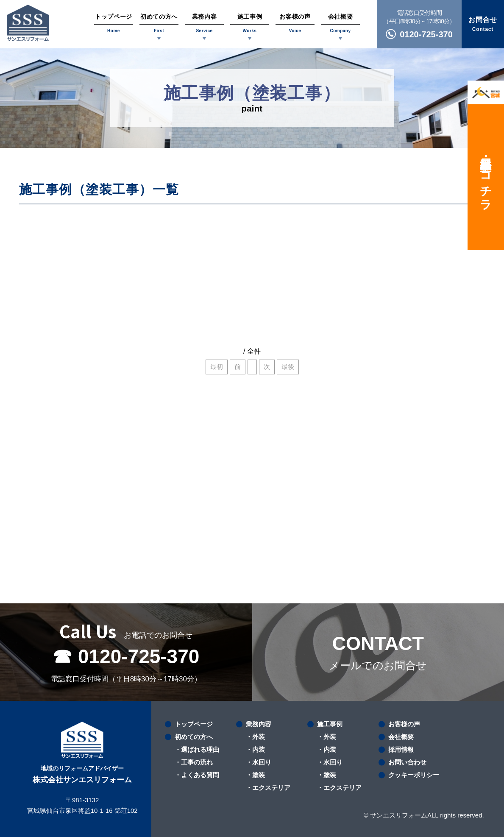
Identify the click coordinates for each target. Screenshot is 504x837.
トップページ (194, 724)
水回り (262, 762)
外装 (259, 737)
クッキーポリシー (414, 775)
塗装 (259, 775)
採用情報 (401, 749)
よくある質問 (200, 775)
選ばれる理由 (200, 749)
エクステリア (271, 788)
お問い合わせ (407, 762)
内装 (259, 749)
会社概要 (401, 737)
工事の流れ (197, 762)
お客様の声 (404, 724)
